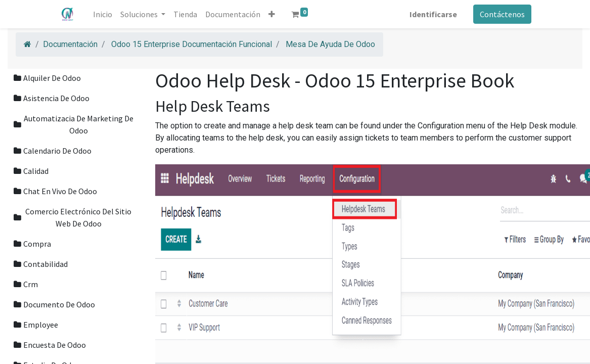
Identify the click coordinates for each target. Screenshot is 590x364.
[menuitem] (104, 14)
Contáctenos (501, 14)
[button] (273, 14)
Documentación (70, 44)
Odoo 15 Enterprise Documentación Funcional (192, 44)
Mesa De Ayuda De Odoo (330, 44)
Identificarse (432, 14)
